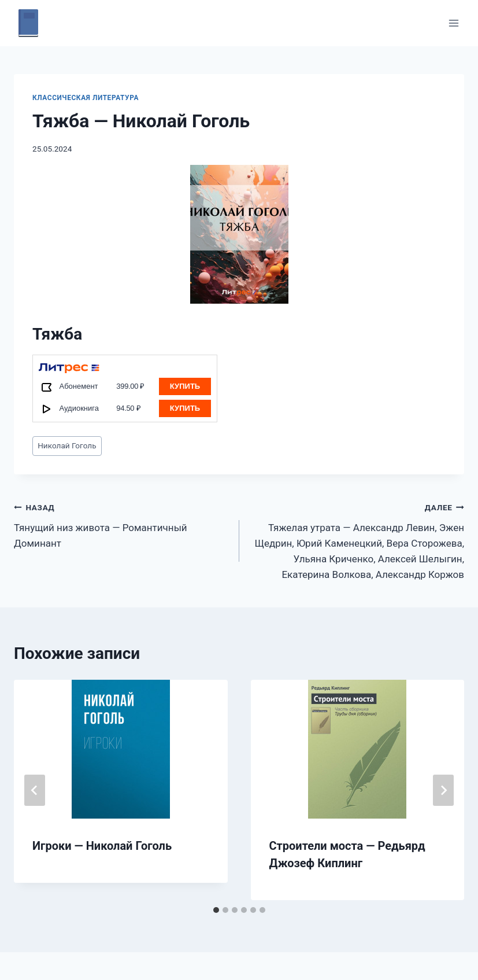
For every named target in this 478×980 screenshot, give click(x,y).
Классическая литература (86, 98)
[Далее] (443, 790)
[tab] (216, 910)
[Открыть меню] (453, 23)
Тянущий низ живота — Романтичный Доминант (122, 524)
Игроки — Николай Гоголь (102, 846)
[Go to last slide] (35, 790)
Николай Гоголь (67, 445)
